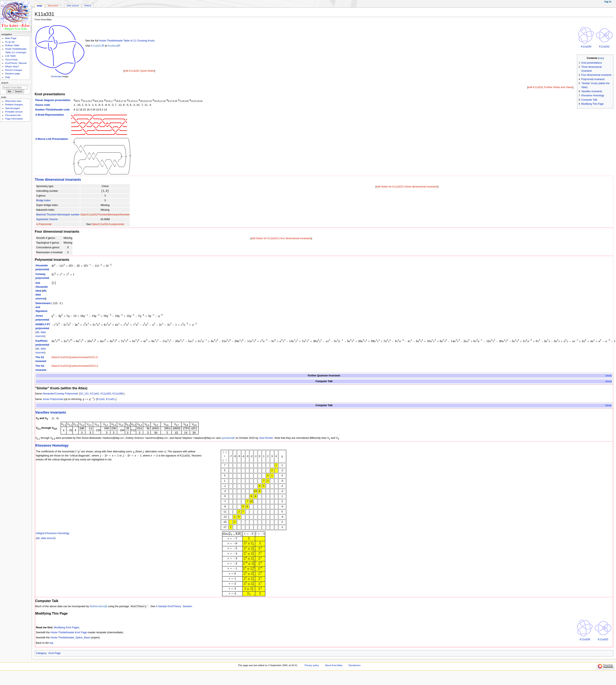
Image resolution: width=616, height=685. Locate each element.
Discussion (53, 6)
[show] (609, 376)
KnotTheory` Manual (16, 63)
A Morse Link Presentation (52, 139)
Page (40, 6)
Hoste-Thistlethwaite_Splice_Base (70, 638)
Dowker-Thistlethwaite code (53, 110)
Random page (13, 74)
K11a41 (95, 394)
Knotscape (57, 76)
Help (8, 77)
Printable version (14, 112)
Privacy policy (312, 665)
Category (41, 653)
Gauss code (43, 105)
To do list (10, 42)
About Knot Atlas (334, 665)
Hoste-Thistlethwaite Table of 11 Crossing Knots (127, 41)
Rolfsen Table (12, 45)
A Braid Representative (50, 115)
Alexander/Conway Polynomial (60, 394)
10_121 (84, 394)
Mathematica (97, 607)
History (88, 6)
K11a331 (96, 46)
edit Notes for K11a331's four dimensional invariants (281, 238)
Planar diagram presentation (53, 100)
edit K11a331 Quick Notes (139, 71)
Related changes (14, 105)
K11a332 (604, 47)
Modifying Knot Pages (67, 628)
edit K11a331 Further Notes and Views (550, 87)
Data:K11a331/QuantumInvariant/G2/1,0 (75, 366)
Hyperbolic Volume (47, 219)
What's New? (12, 67)
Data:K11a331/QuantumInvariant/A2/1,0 (75, 357)
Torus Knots (11, 60)
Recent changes (14, 70)
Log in (608, 2)
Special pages (13, 108)
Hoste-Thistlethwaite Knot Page (69, 633)
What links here (13, 101)
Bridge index (43, 200)
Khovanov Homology (52, 445)
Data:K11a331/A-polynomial (108, 224)
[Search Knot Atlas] (15, 87)
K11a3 (101, 399)
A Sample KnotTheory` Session (174, 607)
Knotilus (112, 46)
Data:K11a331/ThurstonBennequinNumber (105, 215)
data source (48, 538)
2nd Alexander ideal (42, 287)
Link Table (10, 56)
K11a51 (110, 399)
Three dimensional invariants (58, 179)
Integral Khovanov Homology (53, 533)
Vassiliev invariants (51, 412)
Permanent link (13, 115)
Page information (14, 119)
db (45, 291)
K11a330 (586, 47)
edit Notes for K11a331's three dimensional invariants (407, 187)
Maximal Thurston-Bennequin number (58, 215)
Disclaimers (354, 665)
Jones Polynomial (53, 399)
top (52, 643)
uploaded (227, 438)
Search (5, 83)
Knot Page (54, 653)
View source (73, 6)
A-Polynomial (44, 224)
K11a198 (118, 394)
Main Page (11, 38)
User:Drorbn (266, 438)
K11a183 (106, 394)
